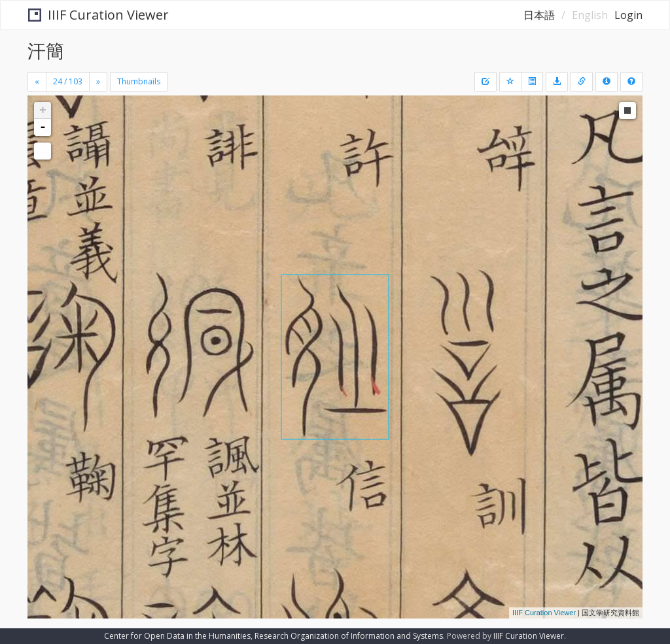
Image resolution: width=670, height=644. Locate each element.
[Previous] (37, 82)
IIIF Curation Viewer (98, 15)
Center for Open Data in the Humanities (177, 636)
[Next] (98, 82)
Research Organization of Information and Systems (349, 636)
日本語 (539, 15)
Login (628, 15)
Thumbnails (139, 81)
